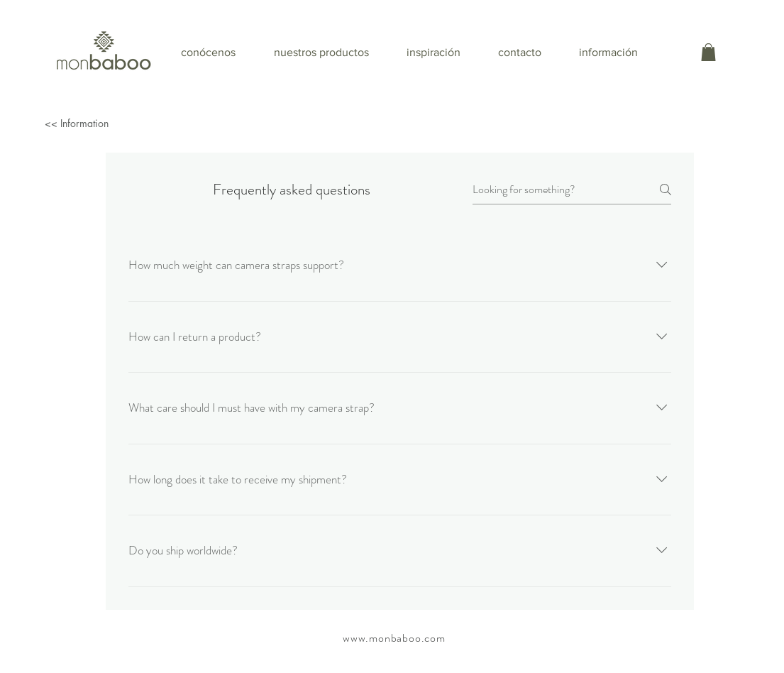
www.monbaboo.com (394, 638)
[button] (708, 52)
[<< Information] (124, 123)
